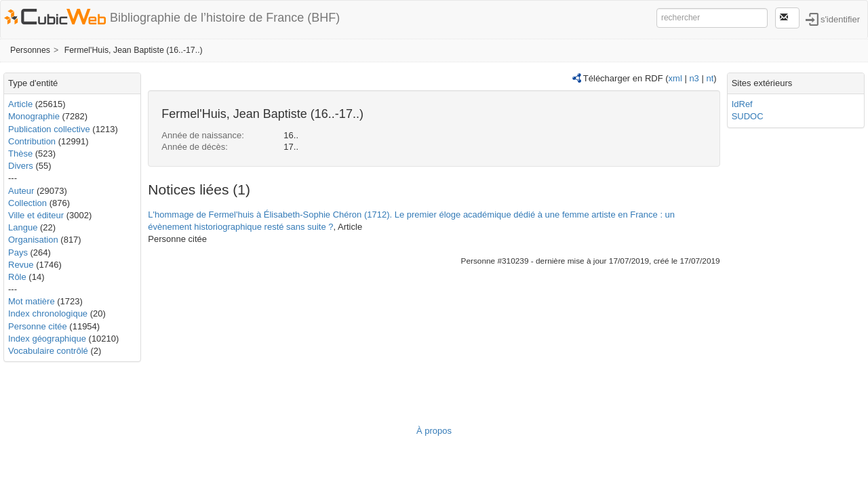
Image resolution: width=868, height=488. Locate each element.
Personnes (30, 50)
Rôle (17, 277)
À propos (434, 431)
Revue (21, 265)
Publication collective (49, 129)
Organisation (33, 240)
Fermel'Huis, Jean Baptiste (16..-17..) (134, 50)
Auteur (21, 191)
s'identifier (840, 19)
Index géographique (47, 339)
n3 (694, 78)
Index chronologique (48, 313)
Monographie (34, 116)
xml (675, 78)
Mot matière (32, 301)
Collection (27, 203)
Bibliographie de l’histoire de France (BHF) (225, 18)
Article (20, 104)
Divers (21, 166)
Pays (18, 252)
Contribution (32, 141)
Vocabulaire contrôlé (48, 351)
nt (710, 78)
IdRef (742, 104)
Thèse (20, 154)
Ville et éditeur (37, 215)
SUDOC (748, 116)
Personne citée (38, 326)
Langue (23, 227)
